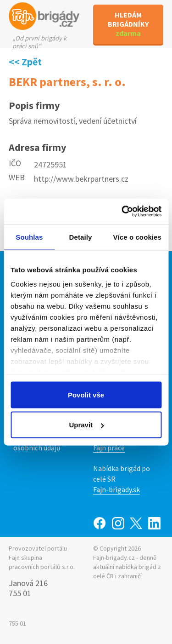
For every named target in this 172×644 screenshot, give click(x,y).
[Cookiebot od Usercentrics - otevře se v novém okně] (122, 212)
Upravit (86, 425)
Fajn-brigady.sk (117, 489)
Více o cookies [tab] (137, 237)
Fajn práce (109, 448)
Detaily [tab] (81, 237)
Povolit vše (86, 394)
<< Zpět (25, 62)
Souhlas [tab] (29, 237)
